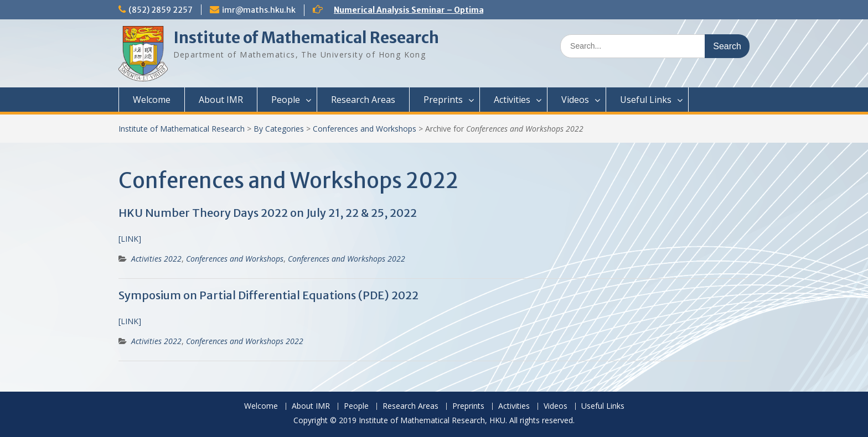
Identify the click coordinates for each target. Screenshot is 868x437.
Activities (512, 100)
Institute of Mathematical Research (306, 38)
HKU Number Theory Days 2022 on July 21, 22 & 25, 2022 (268, 213)
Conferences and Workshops (365, 129)
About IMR (221, 100)
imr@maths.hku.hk (259, 10)
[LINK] (130, 239)
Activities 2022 (156, 259)
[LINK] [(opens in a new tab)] (130, 321)
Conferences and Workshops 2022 (347, 259)
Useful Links (646, 100)
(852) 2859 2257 (161, 10)
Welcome (152, 100)
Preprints (443, 100)
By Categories (279, 129)
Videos (575, 100)
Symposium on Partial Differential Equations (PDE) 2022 (268, 295)
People (286, 100)
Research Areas (363, 100)
